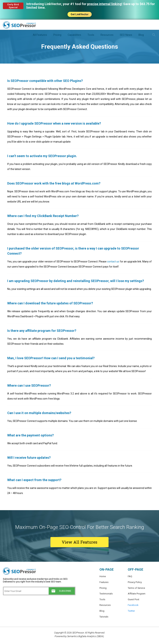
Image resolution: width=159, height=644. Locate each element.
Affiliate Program (137, 594)
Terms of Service (136, 588)
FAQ (130, 576)
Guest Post (133, 600)
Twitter (131, 612)
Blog (102, 612)
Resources (105, 606)
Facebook (133, 606)
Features (104, 582)
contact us (113, 262)
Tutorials (104, 618)
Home (103, 576)
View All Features (79, 542)
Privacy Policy (135, 582)
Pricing (103, 588)
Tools (102, 600)
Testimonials (106, 594)
